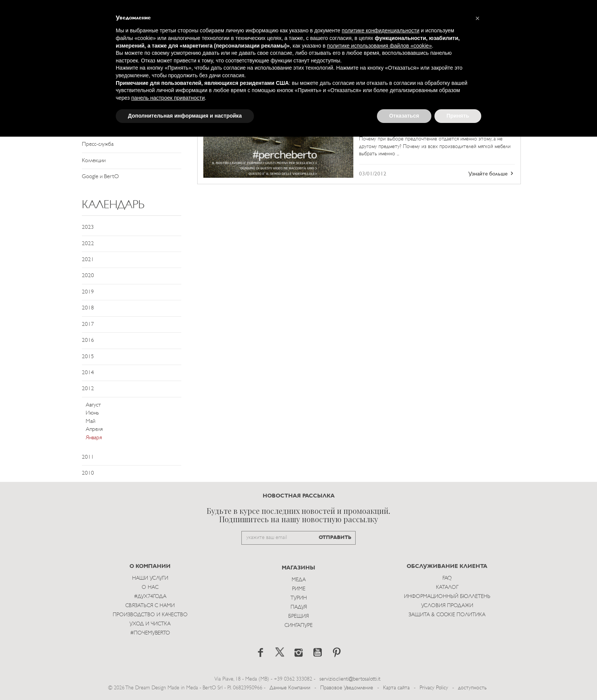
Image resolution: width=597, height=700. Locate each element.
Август (93, 405)
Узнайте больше (492, 174)
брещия (298, 616)
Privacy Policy (434, 688)
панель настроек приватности (168, 98)
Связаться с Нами (150, 606)
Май (90, 422)
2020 (88, 276)
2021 (88, 260)
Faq (447, 578)
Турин (299, 598)
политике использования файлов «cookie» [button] (379, 46)
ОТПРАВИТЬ (335, 538)
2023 (88, 227)
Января (94, 438)
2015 (88, 357)
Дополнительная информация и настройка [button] (185, 116)
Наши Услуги (150, 578)
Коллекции (94, 161)
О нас (150, 588)
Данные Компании (290, 688)
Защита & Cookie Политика (447, 615)
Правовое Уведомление (347, 688)
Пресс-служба (98, 144)
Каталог (447, 588)
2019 (88, 292)
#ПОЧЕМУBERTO (150, 633)
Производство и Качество (150, 615)
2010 (88, 473)
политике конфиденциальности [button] (381, 30)
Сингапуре (298, 626)
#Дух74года (150, 597)
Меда (299, 580)
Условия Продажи (447, 606)
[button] (477, 18)
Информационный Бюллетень (447, 597)
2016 (88, 340)
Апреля (94, 430)
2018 (88, 308)
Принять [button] (458, 116)
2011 (88, 457)
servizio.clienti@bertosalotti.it (350, 679)
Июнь (92, 413)
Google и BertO (100, 177)
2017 (88, 324)
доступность (472, 688)
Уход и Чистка (150, 624)
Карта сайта (396, 688)
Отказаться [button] (404, 116)
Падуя (299, 607)
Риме (299, 589)
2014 (88, 373)
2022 (88, 244)
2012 (88, 389)
